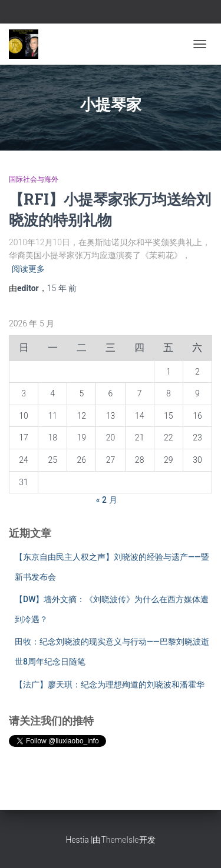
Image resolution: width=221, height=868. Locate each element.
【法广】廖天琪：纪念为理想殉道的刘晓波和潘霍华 (110, 685)
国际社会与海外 (34, 179)
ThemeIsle (120, 840)
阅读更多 (28, 269)
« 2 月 (107, 500)
